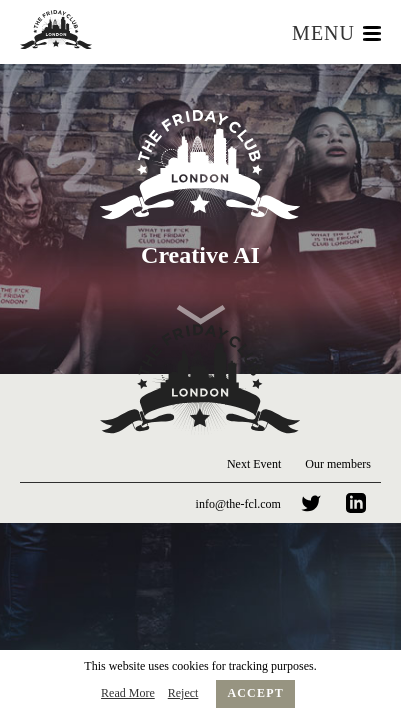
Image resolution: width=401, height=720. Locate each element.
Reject (183, 693)
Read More (128, 693)
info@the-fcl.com (238, 504)
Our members (338, 464)
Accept (255, 693)
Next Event (254, 464)
